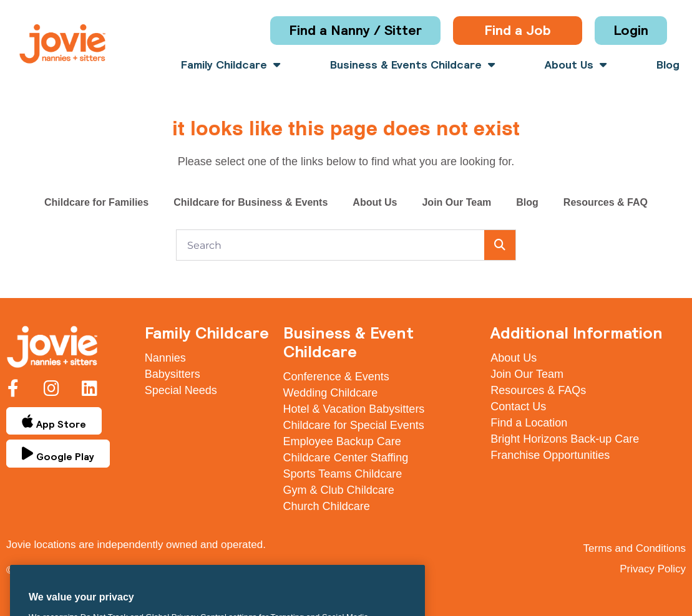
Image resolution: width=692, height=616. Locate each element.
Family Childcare (231, 65)
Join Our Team (456, 202)
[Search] (500, 245)
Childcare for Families (96, 202)
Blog (668, 65)
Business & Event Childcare (348, 342)
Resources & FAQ (606, 202)
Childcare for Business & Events (251, 202)
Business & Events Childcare (412, 65)
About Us (576, 65)
